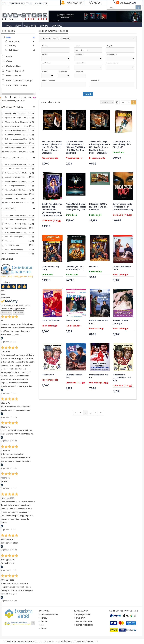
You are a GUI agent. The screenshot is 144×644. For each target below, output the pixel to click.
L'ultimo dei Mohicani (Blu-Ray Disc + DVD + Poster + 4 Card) (17, 173)
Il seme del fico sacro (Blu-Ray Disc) (17, 135)
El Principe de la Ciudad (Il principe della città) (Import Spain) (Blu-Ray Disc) (17, 147)
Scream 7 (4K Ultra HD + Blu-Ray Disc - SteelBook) (17, 177)
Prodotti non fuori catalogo (19, 80)
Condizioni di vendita (50, 614)
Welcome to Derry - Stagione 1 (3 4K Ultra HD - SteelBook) (17, 122)
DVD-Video (57, 26)
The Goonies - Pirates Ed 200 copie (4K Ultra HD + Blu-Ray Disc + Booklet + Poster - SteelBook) (52, 147)
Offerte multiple (13, 66)
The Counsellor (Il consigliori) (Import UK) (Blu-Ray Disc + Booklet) (17, 215)
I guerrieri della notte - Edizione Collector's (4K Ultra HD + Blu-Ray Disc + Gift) (17, 126)
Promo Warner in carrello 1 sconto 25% (52, 238)
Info (43, 625)
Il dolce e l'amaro (12, 254)
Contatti (44, 628)
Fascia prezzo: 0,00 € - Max (13, 100)
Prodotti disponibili (15, 71)
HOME (5, 3)
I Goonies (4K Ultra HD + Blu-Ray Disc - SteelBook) (122, 144)
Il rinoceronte (48, 375)
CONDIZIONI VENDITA (17, 3)
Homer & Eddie (73, 321)
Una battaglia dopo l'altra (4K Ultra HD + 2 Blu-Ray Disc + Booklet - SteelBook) (17, 186)
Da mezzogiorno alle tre (99, 376)
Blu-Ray (44, 26)
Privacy (44, 618)
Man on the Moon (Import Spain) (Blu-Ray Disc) (17, 143)
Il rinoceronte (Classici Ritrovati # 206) (122, 378)
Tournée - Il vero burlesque (120, 322)
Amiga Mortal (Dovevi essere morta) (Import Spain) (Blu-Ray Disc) (76, 207)
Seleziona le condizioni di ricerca (56, 39)
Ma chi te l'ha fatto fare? (74, 376)
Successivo (18, 313)
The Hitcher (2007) (12, 245)
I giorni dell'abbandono (14, 249)
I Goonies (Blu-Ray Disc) (51, 268)
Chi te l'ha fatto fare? (52, 321)
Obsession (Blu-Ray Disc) (15, 237)
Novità (9, 56)
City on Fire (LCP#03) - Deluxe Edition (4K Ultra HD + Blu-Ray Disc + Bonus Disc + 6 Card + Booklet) (17, 190)
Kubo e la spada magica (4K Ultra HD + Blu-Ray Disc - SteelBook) (17, 139)
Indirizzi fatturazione (85, 625)
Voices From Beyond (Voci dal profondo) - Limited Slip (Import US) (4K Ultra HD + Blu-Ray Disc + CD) (17, 228)
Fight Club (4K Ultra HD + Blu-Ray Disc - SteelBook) (17, 164)
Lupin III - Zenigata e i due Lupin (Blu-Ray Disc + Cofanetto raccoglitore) (17, 113)
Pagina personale (83, 614)
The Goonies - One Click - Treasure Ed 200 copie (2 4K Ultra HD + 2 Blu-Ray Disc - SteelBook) (76, 147)
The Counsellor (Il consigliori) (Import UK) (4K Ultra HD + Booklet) (17, 220)
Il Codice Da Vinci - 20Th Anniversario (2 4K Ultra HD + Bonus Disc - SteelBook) (17, 130)
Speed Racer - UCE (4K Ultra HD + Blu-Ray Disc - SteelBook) (17, 118)
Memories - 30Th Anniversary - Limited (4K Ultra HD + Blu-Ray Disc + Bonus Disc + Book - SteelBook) (17, 194)
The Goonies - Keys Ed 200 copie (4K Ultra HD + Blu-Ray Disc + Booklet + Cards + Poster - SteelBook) (100, 147)
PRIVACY (29, 3)
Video (18, 26)
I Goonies (94, 267)
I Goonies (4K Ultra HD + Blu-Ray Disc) (74, 268)
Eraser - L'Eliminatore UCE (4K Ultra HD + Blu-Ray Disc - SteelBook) (17, 203)
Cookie (44, 621)
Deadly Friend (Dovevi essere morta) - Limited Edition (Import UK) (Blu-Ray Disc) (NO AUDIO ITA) (52, 210)
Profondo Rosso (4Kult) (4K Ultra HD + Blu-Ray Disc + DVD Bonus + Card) (17, 152)
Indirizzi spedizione (84, 621)
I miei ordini (81, 618)
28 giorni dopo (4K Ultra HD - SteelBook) (17, 198)
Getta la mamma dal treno (122, 268)
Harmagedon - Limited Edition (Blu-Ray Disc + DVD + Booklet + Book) (17, 232)
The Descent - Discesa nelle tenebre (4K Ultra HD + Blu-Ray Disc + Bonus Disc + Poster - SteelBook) (17, 169)
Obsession (9, 241)
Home (9, 26)
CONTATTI (43, 3)
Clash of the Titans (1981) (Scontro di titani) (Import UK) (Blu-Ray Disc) (17, 224)
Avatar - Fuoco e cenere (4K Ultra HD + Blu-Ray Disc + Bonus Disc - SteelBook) (17, 181)
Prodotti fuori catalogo (17, 85)
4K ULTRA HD (30, 26)
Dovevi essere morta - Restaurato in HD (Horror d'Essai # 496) (123, 207)
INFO (36, 3)
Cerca (88, 94)
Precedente (6, 313)
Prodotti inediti (13, 76)
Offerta (9, 61)
